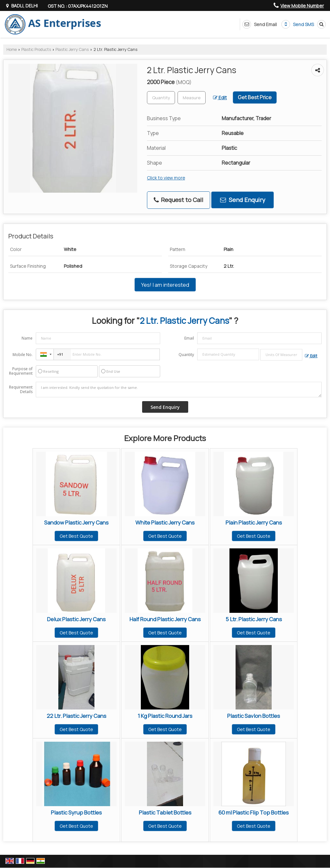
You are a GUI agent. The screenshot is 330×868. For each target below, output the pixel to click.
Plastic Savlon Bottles (254, 716)
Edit (220, 97)
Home (12, 49)
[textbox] (192, 98)
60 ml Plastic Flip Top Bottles (254, 812)
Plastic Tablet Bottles (165, 812)
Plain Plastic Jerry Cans (254, 522)
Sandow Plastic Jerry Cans (76, 522)
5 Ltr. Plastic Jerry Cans (254, 619)
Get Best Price (255, 97)
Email (189, 338)
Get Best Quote (76, 536)
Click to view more (166, 178)
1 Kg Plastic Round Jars (165, 716)
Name (27, 338)
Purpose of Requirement (21, 371)
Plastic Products (36, 49)
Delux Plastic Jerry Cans (76, 619)
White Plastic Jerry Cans (165, 522)
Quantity (186, 355)
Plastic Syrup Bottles (76, 812)
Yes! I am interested (165, 285)
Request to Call (179, 200)
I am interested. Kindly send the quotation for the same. (179, 390)
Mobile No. (23, 355)
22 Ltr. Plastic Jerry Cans (77, 716)
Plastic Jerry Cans (72, 49)
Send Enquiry (243, 200)
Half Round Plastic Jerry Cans (165, 619)
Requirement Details (21, 390)
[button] (302, 6)
